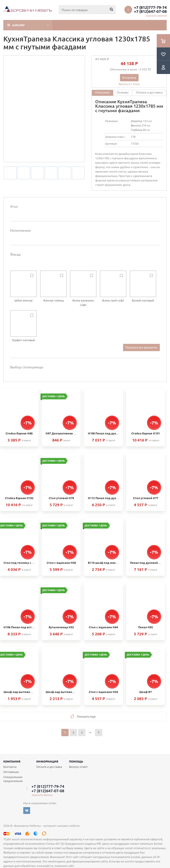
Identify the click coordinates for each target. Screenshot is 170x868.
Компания (12, 761)
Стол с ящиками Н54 (103, 692)
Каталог (19, 25)
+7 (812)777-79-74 (150, 7)
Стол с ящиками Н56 (61, 563)
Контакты (10, 767)
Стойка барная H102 (19, 498)
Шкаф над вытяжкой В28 (64, 692)
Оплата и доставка (49, 767)
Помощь (76, 761)
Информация (47, 761)
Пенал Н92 (146, 627)
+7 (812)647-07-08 (150, 11)
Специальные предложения (13, 779)
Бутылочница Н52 (61, 627)
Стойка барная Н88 (19, 433)
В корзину (129, 77)
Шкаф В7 (146, 692)
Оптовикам (11, 772)
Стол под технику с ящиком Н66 (27, 563)
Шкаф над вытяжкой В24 (22, 692)
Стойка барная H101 (146, 433)
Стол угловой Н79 (61, 498)
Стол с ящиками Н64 (103, 627)
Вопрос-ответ (78, 767)
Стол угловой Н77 (146, 498)
